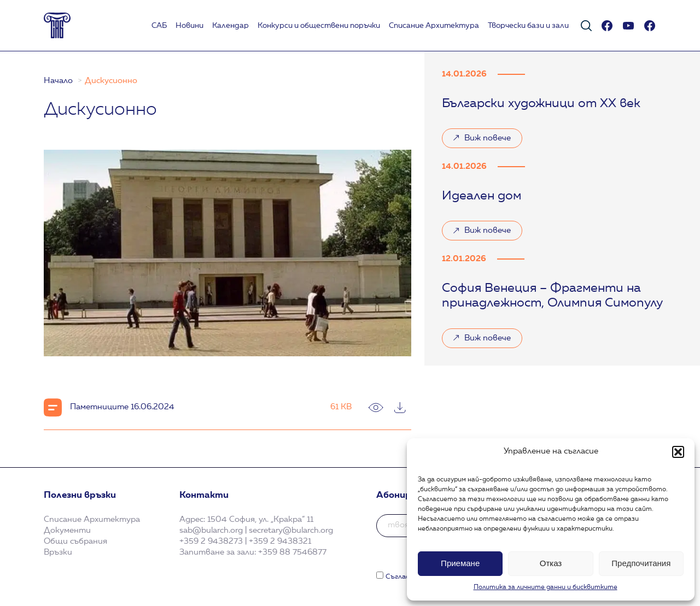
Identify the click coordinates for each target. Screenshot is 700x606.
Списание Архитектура (434, 26)
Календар (231, 26)
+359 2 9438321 (280, 542)
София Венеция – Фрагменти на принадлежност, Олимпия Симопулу (552, 296)
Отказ (551, 563)
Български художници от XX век (541, 104)
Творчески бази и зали (528, 26)
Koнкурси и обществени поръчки (319, 26)
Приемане (460, 563)
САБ (159, 26)
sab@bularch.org (211, 531)
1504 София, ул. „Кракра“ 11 (260, 520)
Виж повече (482, 141)
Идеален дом (482, 196)
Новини (189, 26)
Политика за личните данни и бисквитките (546, 587)
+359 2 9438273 (211, 542)
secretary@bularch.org (291, 531)
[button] (678, 452)
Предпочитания (641, 563)
